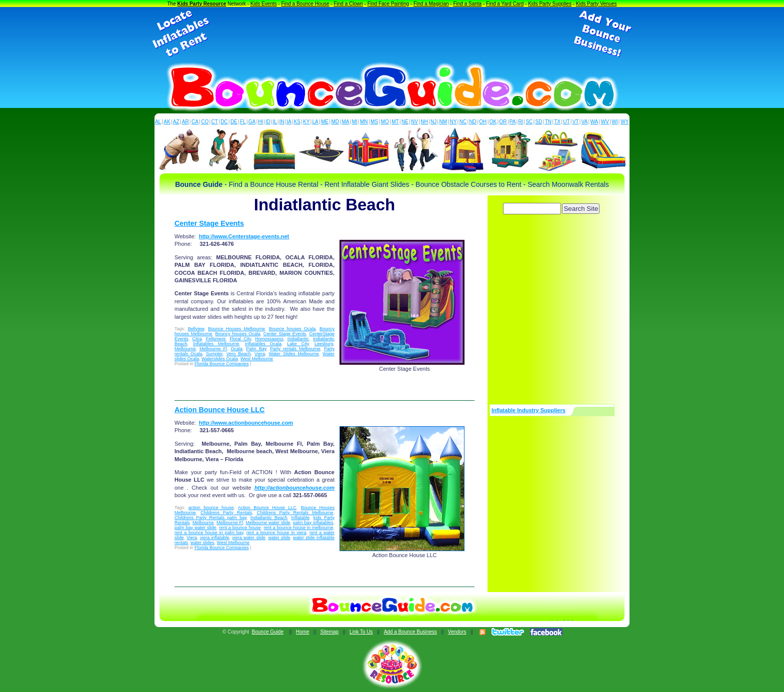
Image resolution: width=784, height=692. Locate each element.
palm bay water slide (195, 528)
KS (297, 122)
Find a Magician (431, 4)
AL (158, 122)
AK (167, 122)
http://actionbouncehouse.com (294, 488)
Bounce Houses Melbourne (236, 329)
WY (624, 122)
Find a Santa (467, 4)
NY (453, 122)
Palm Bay (256, 349)
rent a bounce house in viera (276, 533)
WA (594, 122)
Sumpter (214, 354)
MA (346, 122)
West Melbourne (257, 359)
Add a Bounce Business (410, 632)
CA (195, 122)
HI (260, 122)
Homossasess (269, 339)
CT (215, 122)
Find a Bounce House (305, 4)
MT (395, 122)
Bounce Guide (268, 632)
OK (493, 122)
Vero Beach (239, 354)
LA (315, 122)
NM (443, 122)
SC (529, 122)
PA (513, 122)
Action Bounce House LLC (219, 410)
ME (325, 122)
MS (374, 122)
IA (289, 122)
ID (268, 122)
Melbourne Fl (213, 349)
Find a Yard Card (505, 4)
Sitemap (329, 632)
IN (281, 122)
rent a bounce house (240, 528)
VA (585, 122)
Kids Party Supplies (550, 4)
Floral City (240, 339)
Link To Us (361, 632)
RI (520, 122)
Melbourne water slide (268, 523)
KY (306, 122)
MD (335, 122)
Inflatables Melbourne (216, 344)
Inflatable (300, 518)
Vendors (457, 632)
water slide (279, 538)
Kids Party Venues (596, 4)
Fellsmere (216, 339)
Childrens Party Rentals (226, 513)
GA (252, 122)
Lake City (298, 344)
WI (614, 122)
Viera (260, 354)
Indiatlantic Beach (269, 518)
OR (503, 122)
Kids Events (264, 4)
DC (224, 122)
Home (303, 632)
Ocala (236, 349)
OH (483, 122)
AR (185, 122)
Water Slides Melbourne (294, 354)
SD (539, 122)
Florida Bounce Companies (222, 364)
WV (605, 122)
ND (473, 122)
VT (576, 122)
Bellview (196, 329)
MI (355, 122)
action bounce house (211, 508)
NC (463, 122)
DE (234, 122)
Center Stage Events (209, 223)
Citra (197, 339)
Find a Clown (348, 4)
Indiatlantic (298, 339)
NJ (433, 122)
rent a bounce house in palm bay (209, 533)
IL (275, 122)
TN (548, 122)
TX (557, 122)
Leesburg (324, 344)
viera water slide (248, 538)
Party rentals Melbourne (295, 349)
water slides (202, 543)
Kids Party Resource (202, 4)
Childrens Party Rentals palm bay (210, 518)
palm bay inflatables (313, 523)
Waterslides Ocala (220, 359)
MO (385, 122)
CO (205, 122)
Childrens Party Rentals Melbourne (295, 513)
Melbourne (185, 349)
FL (243, 122)
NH (424, 122)
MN (364, 122)
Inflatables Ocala (263, 344)
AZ (176, 122)
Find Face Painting (388, 4)
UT (566, 122)
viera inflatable (215, 538)
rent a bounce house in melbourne (298, 528)
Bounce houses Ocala (292, 329)
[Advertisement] (392, 34)
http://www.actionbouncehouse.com (246, 423)
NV (414, 122)
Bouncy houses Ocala (237, 334)
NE (405, 122)
